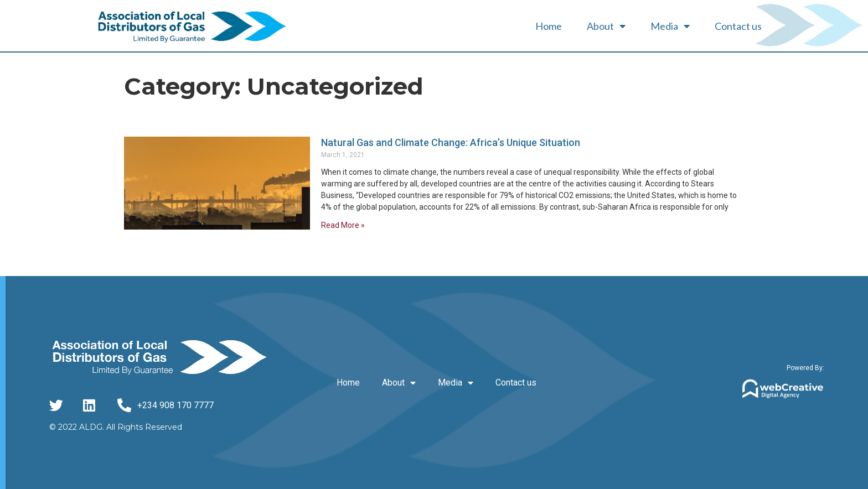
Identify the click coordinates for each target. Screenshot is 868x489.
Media (670, 26)
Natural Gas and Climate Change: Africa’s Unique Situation (451, 142)
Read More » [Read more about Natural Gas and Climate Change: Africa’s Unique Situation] (343, 225)
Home (549, 26)
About (606, 26)
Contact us (738, 26)
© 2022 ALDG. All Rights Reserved (116, 427)
